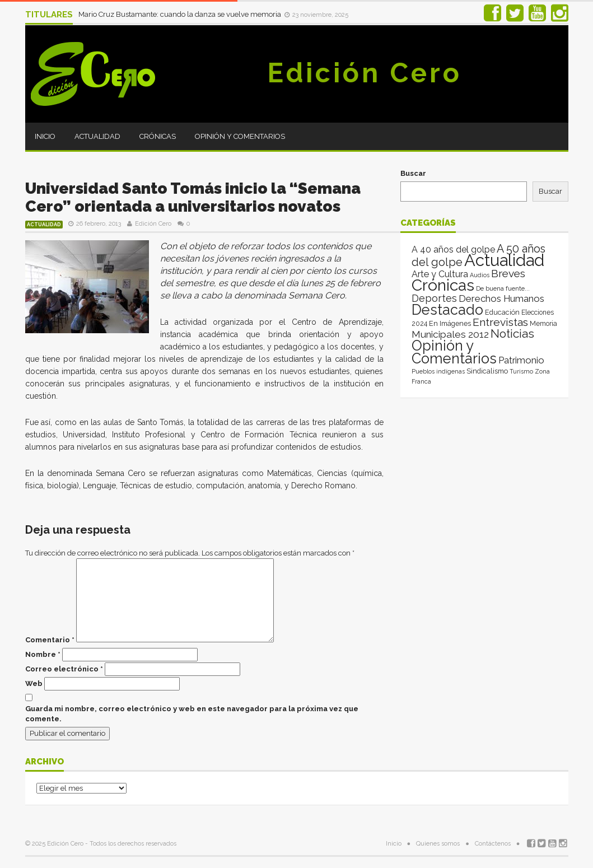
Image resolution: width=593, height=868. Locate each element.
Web (34, 683)
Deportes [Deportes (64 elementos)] (434, 298)
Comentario (50, 640)
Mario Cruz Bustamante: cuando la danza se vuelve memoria (181, 14)
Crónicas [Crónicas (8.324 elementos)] (443, 285)
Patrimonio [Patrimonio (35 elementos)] (521, 360)
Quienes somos (438, 844)
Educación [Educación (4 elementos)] (502, 312)
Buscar (413, 173)
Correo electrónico (64, 669)
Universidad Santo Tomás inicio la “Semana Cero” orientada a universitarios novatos (193, 197)
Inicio (45, 136)
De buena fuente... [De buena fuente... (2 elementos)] (503, 288)
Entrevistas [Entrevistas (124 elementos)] (500, 322)
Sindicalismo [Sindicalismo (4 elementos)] (487, 371)
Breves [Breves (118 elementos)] (508, 274)
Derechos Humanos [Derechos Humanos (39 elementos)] (501, 298)
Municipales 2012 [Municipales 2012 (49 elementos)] (450, 334)
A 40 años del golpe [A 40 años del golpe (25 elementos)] (453, 249)
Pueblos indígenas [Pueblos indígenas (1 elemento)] (438, 371)
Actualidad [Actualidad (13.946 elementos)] (504, 260)
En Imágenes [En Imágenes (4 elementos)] (450, 323)
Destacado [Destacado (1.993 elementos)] (447, 310)
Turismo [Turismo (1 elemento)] (521, 371)
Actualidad (97, 136)
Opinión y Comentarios (240, 136)
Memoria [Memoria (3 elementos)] (543, 324)
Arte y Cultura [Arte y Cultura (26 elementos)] (440, 274)
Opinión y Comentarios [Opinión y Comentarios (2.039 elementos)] (454, 352)
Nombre (43, 654)
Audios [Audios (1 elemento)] (480, 275)
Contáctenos (493, 844)
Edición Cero (365, 73)
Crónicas (158, 136)
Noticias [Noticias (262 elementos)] (512, 333)
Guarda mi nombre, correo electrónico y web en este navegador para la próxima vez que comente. (192, 714)
